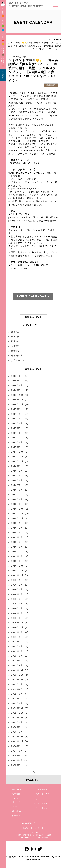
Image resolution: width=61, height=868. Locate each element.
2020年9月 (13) (20, 618)
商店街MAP (17, 789)
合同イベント (18, 360)
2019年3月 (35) (20, 532)
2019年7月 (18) (20, 551)
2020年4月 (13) (20, 594)
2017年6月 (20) (20, 433)
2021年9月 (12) (20, 665)
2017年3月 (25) (20, 419)
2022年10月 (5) (20, 708)
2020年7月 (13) (20, 608)
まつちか (16, 332)
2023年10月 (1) (20, 737)
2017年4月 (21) (20, 423)
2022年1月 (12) (20, 684)
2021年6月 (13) (20, 656)
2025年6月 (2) (19, 756)
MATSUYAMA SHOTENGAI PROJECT (26, 5)
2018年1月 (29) (20, 466)
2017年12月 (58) (20, 461)
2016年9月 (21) (20, 390)
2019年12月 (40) (20, 575)
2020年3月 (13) (20, 589)
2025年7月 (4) (19, 760)
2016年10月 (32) (20, 395)
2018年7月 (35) (20, 494)
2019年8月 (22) (20, 556)
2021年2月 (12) (20, 637)
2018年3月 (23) (20, 476)
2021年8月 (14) (20, 661)
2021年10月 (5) (20, 670)
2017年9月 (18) (20, 447)
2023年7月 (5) (19, 732)
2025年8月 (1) (19, 765)
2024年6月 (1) (19, 751)
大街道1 (15, 346)
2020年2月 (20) (20, 585)
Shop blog (17, 811)
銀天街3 (15, 341)
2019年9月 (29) (20, 561)
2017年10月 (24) (20, 452)
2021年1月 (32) (20, 632)
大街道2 (15, 351)
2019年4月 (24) (20, 537)
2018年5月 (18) (20, 485)
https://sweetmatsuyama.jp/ (24, 189)
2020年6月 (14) (20, 604)
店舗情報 (16, 794)
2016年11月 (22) (20, 400)
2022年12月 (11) (20, 718)
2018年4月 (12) (20, 480)
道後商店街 (17, 356)
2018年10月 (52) (20, 509)
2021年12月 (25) (20, 680)
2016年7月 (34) (20, 381)
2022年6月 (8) (19, 694)
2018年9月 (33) (20, 504)
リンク (39, 799)
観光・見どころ (43, 794)
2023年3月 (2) (19, 722)
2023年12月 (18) (20, 741)
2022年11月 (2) (20, 713)
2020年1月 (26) (20, 580)
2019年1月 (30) (20, 523)
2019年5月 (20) (20, 542)
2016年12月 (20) (20, 404)
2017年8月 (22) (20, 442)
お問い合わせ (42, 808)
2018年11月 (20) (20, 513)
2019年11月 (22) (20, 570)
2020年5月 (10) (20, 599)
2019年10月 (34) (20, 566)
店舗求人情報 (42, 789)
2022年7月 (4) (19, 699)
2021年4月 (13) (20, 646)
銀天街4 (15, 337)
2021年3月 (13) (20, 642)
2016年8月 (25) (20, 385)
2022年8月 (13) (20, 703)
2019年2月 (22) (20, 528)
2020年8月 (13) (20, 613)
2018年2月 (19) (20, 471)
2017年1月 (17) (20, 409)
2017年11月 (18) (20, 457)
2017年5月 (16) (20, 428)
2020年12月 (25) (20, 627)
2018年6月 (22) (20, 490)
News (15, 806)
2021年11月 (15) (20, 675)
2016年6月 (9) (19, 376)
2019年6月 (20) (20, 547)
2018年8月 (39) (20, 499)
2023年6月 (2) (19, 727)
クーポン (16, 816)
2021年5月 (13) (20, 651)
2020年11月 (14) (20, 623)
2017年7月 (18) (20, 438)
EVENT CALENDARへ (33, 296)
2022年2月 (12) (20, 689)
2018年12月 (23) (20, 518)
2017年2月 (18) (20, 414)
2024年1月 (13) (20, 746)
